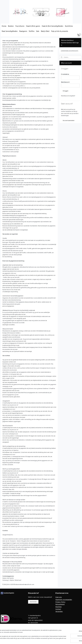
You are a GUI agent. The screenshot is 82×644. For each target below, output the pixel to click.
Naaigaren (23, 31)
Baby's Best (45, 31)
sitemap (50, 640)
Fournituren (20, 26)
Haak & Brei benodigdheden (52, 26)
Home (4, 26)
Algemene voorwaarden (64, 599)
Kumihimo (69, 26)
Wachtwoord (65, 82)
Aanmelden (33, 602)
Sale (38, 31)
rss (54, 640)
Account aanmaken (69, 120)
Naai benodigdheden (10, 31)
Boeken (11, 26)
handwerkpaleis (8, 593)
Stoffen (32, 31)
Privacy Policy (60, 602)
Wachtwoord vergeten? (68, 96)
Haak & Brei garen (33, 26)
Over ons (59, 597)
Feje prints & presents (60, 31)
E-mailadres (65, 74)
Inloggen (66, 91)
